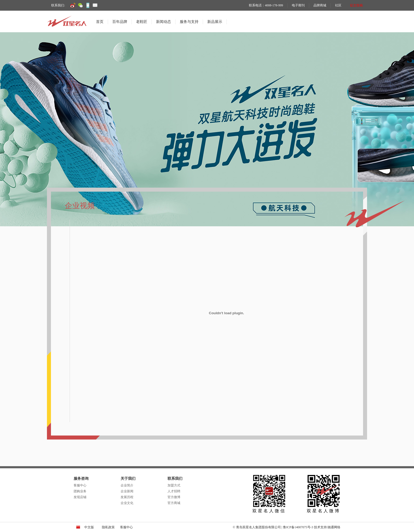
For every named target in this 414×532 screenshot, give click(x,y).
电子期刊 (298, 5)
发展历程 (127, 497)
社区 (338, 5)
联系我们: (58, 5)
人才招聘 (174, 491)
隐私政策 (108, 527)
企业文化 (127, 503)
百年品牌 (120, 22)
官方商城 (174, 503)
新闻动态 (164, 22)
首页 (100, 22)
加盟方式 (174, 485)
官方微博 (174, 497)
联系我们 (175, 479)
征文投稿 (356, 5)
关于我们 (128, 479)
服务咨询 (81, 479)
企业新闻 (127, 491)
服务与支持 (189, 22)
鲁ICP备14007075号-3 (298, 527)
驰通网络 (334, 527)
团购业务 (80, 491)
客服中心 (80, 485)
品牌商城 (320, 5)
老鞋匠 (142, 22)
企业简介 (127, 485)
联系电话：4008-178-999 (266, 5)
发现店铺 (80, 497)
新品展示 (215, 22)
